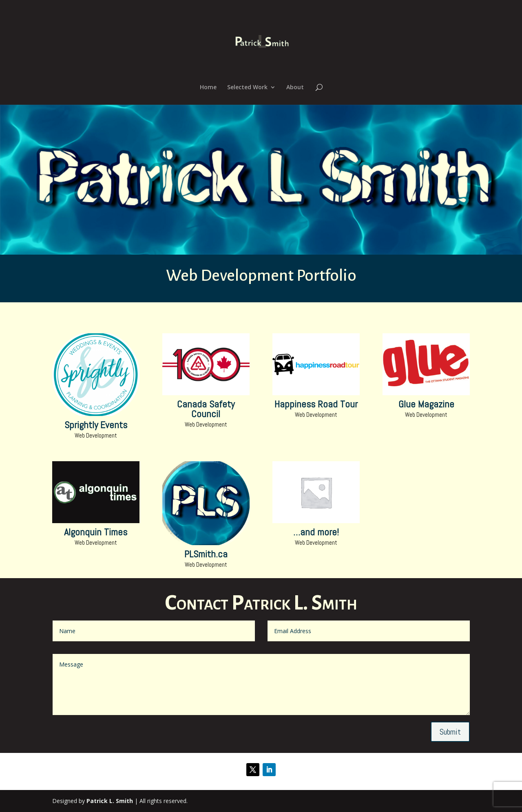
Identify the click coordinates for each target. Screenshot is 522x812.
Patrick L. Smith (110, 801)
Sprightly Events (96, 425)
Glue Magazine (426, 404)
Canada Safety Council (206, 409)
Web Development (96, 435)
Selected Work (247, 88)
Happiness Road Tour (316, 404)
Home (208, 88)
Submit (450, 732)
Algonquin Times (96, 532)
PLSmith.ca (206, 554)
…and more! (316, 532)
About (295, 88)
